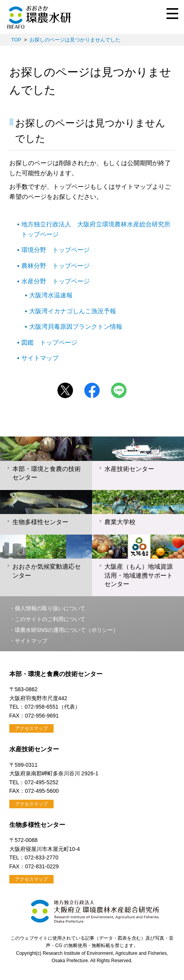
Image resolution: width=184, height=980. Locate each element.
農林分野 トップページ (56, 266)
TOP (16, 40)
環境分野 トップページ (56, 250)
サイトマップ (40, 358)
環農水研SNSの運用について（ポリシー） (67, 630)
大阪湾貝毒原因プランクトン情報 (76, 327)
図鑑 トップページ (49, 342)
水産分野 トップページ (56, 281)
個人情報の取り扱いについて (50, 608)
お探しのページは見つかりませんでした (75, 40)
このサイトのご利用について (50, 619)
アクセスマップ (31, 728)
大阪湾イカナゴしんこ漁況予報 (73, 311)
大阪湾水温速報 (51, 295)
